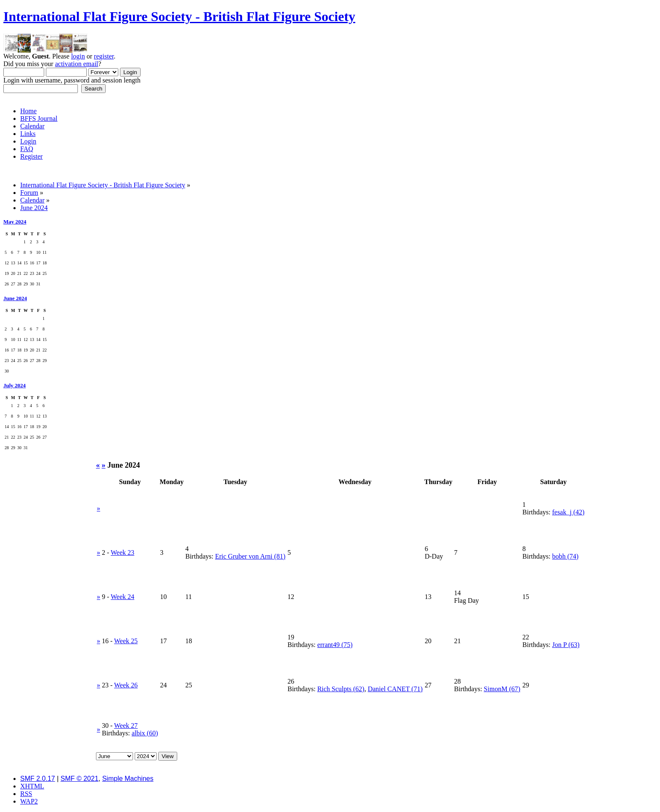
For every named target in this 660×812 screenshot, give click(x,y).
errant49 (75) (335, 645)
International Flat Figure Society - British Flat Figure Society (179, 16)
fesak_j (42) (568, 512)
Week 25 (126, 641)
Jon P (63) (566, 645)
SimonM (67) (502, 689)
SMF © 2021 (80, 779)
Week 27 (126, 725)
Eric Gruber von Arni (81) (250, 556)
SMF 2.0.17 (38, 779)
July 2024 (15, 385)
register (104, 56)
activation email (77, 64)
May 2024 (15, 222)
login (78, 56)
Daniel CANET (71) (395, 689)
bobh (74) (566, 556)
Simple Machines (128, 779)
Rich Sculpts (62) (341, 689)
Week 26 (126, 685)
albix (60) (145, 733)
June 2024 (15, 298)
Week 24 (122, 597)
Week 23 (122, 552)
